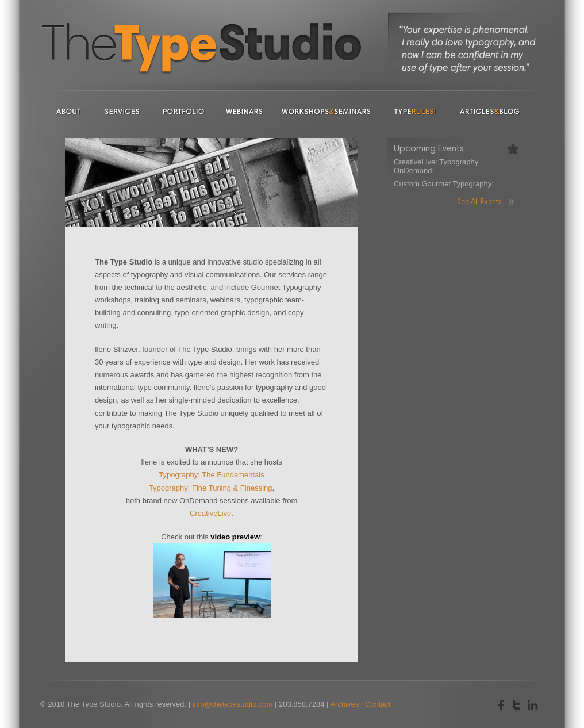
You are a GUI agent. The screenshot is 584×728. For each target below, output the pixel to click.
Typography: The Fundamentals (211, 475)
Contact (378, 704)
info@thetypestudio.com (233, 704)
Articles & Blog (490, 111)
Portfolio (184, 111)
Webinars (244, 111)
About (69, 111)
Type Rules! (416, 111)
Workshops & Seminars (326, 111)
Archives (344, 704)
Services (122, 111)
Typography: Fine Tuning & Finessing (211, 488)
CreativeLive (210, 513)
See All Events (479, 203)
